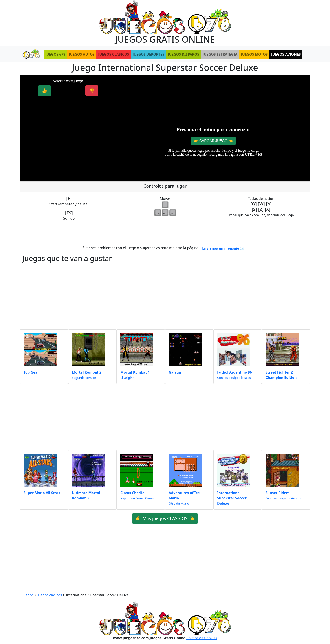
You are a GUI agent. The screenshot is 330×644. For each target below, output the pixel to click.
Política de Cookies (202, 638)
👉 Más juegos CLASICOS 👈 (165, 518)
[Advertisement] (68, 130)
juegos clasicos (50, 595)
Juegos (28, 595)
